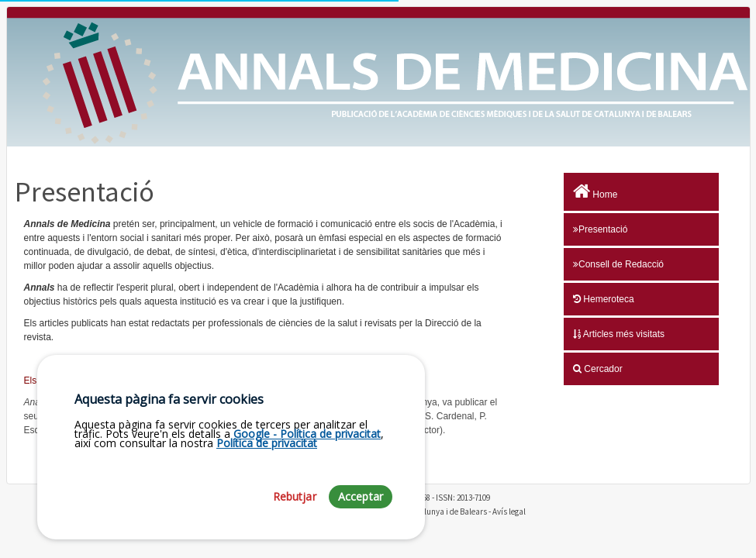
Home (595, 191)
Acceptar (361, 496)
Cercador (598, 369)
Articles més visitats (619, 334)
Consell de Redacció (618, 264)
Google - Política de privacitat (307, 434)
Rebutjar (295, 496)
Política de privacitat (267, 443)
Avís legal (509, 511)
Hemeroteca (604, 299)
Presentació (600, 229)
